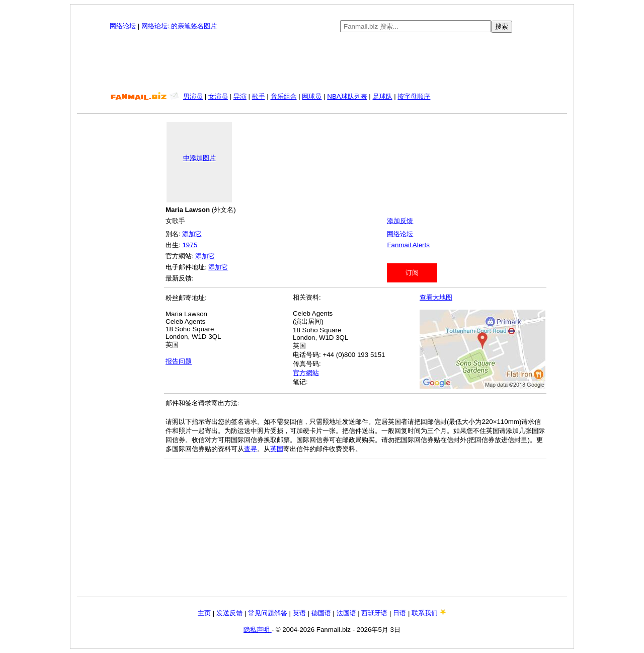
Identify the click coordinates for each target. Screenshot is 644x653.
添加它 (192, 234)
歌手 (259, 96)
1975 (190, 245)
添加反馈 (400, 221)
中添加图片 (199, 158)
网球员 (312, 96)
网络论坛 (123, 26)
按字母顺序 (414, 96)
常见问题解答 (268, 613)
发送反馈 (230, 613)
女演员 (218, 96)
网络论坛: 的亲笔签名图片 (179, 26)
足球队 (383, 96)
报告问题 (179, 361)
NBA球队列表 (347, 96)
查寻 (251, 449)
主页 (204, 613)
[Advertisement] (322, 62)
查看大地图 (436, 297)
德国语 (321, 613)
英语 (299, 613)
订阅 (412, 273)
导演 (240, 96)
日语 (399, 613)
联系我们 (425, 613)
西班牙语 (374, 613)
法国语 (346, 613)
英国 (277, 449)
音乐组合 (284, 96)
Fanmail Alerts (408, 245)
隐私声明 (258, 630)
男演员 (193, 96)
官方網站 (306, 373)
